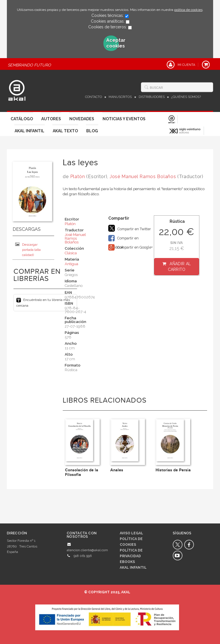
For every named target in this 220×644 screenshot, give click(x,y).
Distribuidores (152, 97)
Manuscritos (120, 97)
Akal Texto (65, 131)
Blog (92, 131)
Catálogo (22, 119)
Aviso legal (131, 533)
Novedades (82, 119)
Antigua (71, 264)
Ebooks (127, 562)
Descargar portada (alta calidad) (28, 250)
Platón (78, 177)
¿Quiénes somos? (186, 97)
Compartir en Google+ (130, 247)
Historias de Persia (173, 470)
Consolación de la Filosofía (82, 472)
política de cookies (188, 10)
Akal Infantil (30, 131)
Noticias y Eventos (124, 119)
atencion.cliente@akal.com (87, 550)
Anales (117, 470)
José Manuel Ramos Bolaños (143, 177)
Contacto (94, 97)
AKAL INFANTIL (133, 568)
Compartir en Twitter (130, 228)
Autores (51, 119)
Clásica (71, 253)
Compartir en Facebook (123, 239)
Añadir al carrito (179, 267)
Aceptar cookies (113, 43)
